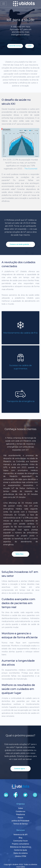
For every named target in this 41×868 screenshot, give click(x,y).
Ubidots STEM (20, 856)
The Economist (31, 169)
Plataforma (20, 814)
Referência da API (20, 835)
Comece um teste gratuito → (20, 244)
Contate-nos (20, 811)
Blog (21, 838)
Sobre (20, 808)
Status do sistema (20, 853)
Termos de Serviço (20, 824)
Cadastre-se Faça (15, 46)
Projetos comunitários (20, 844)
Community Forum (21, 841)
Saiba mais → (20, 554)
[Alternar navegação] (4, 4)
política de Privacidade (20, 821)
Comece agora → (20, 769)
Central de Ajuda (20, 850)
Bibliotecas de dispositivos (21, 847)
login (30, 46)
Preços (21, 818)
